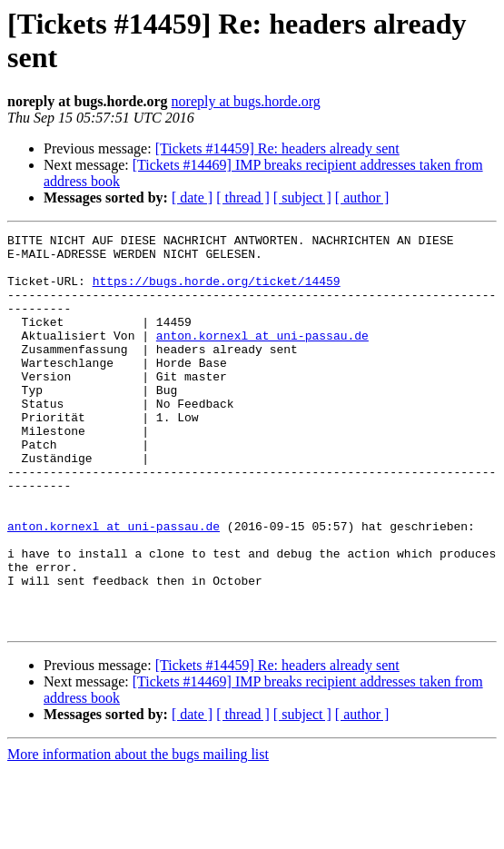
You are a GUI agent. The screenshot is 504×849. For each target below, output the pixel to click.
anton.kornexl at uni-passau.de (262, 357)
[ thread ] (243, 197)
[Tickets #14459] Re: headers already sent (277, 148)
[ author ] (362, 197)
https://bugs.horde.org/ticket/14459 (217, 291)
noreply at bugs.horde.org (246, 101)
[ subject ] (302, 197)
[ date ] (192, 197)
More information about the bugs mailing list (138, 833)
